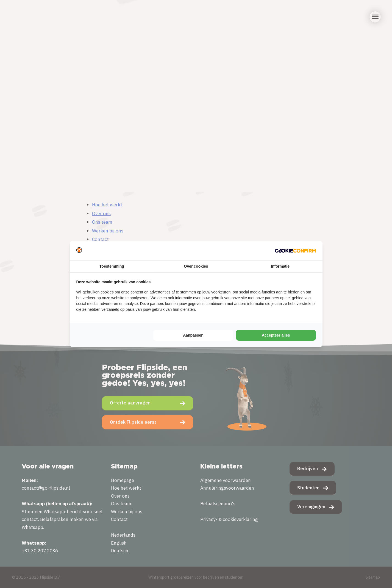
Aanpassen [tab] (193, 335)
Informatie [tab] (280, 266)
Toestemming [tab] (112, 266)
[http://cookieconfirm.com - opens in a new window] (295, 251)
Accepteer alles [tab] (276, 335)
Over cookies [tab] (196, 266)
